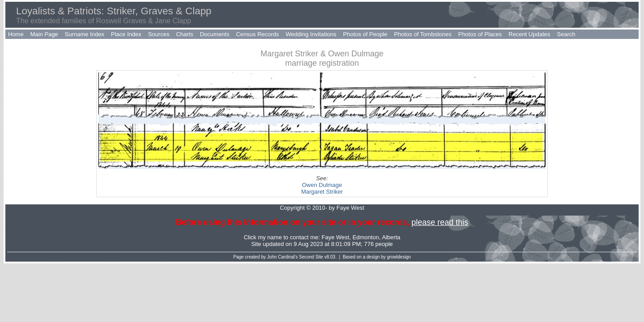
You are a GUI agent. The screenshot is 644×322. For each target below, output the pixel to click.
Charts (185, 34)
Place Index (126, 34)
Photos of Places (480, 34)
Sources (159, 34)
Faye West (335, 237)
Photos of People (365, 34)
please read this (440, 222)
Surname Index (85, 34)
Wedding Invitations (311, 34)
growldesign (399, 257)
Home (16, 34)
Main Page (44, 34)
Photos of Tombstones (423, 34)
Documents (215, 34)
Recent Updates (529, 34)
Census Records (258, 34)
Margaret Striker (322, 192)
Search (566, 34)
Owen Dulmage (322, 185)
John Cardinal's (282, 257)
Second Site (311, 257)
